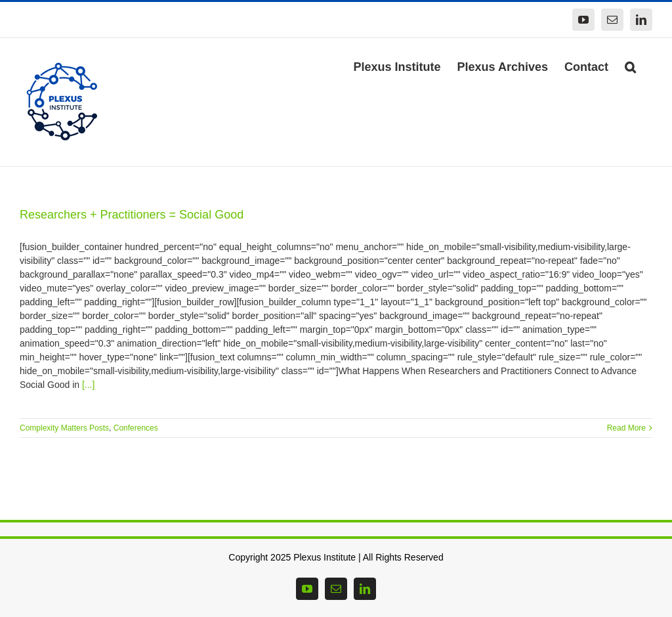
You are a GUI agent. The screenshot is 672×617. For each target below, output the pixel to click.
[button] (630, 66)
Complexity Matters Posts (64, 428)
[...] (88, 385)
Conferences (136, 428)
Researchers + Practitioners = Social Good (132, 215)
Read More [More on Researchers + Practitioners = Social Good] (626, 428)
